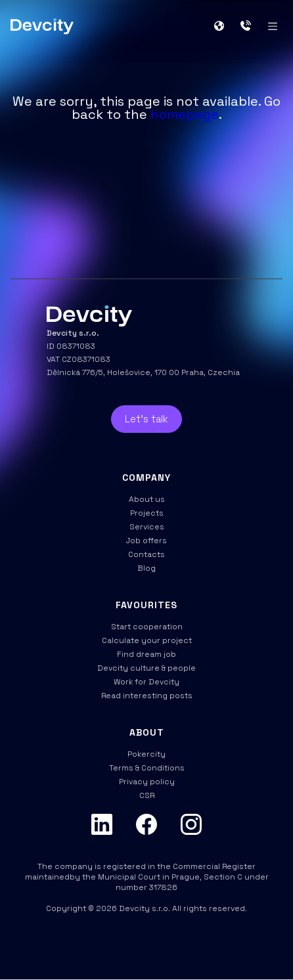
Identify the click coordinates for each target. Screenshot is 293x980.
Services (147, 527)
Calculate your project (147, 640)
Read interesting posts (147, 696)
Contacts (146, 554)
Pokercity (146, 754)
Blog (146, 568)
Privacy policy (147, 782)
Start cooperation (147, 627)
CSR (147, 795)
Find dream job (146, 654)
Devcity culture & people (146, 668)
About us (147, 499)
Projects (147, 513)
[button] (224, 26)
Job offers (146, 541)
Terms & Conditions (147, 768)
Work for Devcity (146, 682)
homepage (185, 114)
